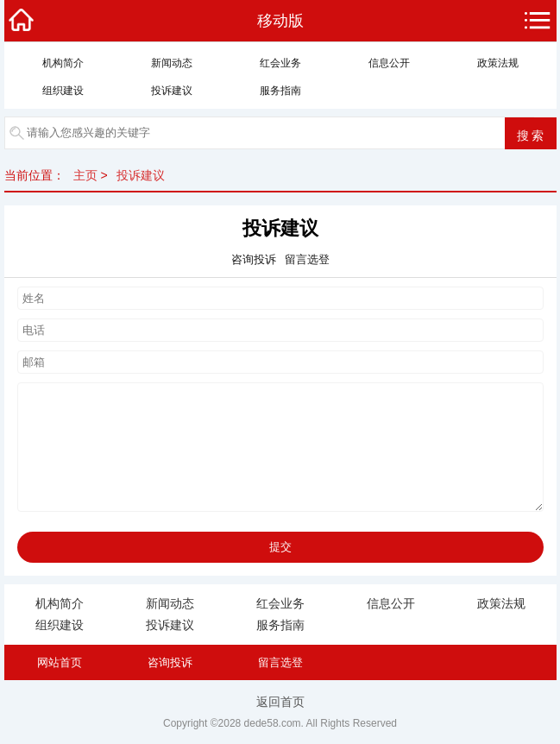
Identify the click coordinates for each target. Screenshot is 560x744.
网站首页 (60, 662)
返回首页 (280, 702)
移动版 (280, 21)
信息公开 (389, 63)
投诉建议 (172, 91)
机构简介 (63, 63)
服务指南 (280, 91)
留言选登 (280, 662)
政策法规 (498, 63)
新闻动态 (172, 63)
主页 (85, 175)
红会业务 (280, 63)
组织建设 (63, 91)
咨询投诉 (170, 662)
